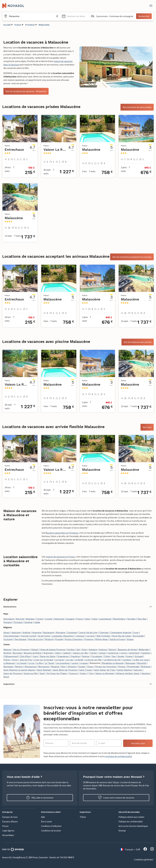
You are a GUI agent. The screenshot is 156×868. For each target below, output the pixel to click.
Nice (63, 666)
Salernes (138, 670)
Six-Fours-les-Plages (57, 673)
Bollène (7, 653)
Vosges (130, 639)
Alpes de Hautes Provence (53, 649)
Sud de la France (117, 639)
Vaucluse (146, 673)
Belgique (30, 619)
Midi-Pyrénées (103, 636)
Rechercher (144, 16)
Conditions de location (51, 831)
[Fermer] (151, 6)
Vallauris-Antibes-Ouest (128, 673)
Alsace (7, 632)
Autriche (20, 619)
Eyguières (75, 656)
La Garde (79, 660)
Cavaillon (146, 653)
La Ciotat (60, 660)
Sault (42, 673)
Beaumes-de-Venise (127, 649)
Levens (75, 663)
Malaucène (44, 25)
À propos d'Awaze (10, 822)
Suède (37, 622)
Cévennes (104, 632)
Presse (5, 826)
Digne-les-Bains (48, 656)
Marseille (142, 663)
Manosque (130, 663)
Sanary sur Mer (31, 673)
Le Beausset (9, 663)
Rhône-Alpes (102, 639)
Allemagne (9, 619)
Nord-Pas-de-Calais (122, 636)
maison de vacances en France (60, 557)
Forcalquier (97, 656)
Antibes (71, 649)
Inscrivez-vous (138, 743)
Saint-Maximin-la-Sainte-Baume (19, 670)
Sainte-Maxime (125, 670)
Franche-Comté (28, 636)
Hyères (7, 660)
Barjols (112, 649)
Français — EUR (130, 849)
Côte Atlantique (11, 636)
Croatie (49, 619)
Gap (114, 656)
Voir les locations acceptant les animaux (132, 257)
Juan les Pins (26, 660)
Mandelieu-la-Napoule (113, 663)
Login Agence (8, 831)
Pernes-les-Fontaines (106, 666)
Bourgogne (49, 632)
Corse (136, 632)
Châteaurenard (11, 656)
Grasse (129, 656)
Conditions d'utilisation (51, 826)
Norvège (131, 619)
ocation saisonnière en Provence (62, 533)
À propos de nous (10, 817)
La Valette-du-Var (112, 660)
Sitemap (122, 831)
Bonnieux (17, 653)
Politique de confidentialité (131, 822)
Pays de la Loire (36, 639)
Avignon (103, 649)
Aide (43, 817)
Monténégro (119, 619)
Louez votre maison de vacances (116, 798)
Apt (78, 649)
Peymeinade (133, 666)
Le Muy (40, 663)
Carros (124, 653)
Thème (83, 817)
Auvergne (37, 632)
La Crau (69, 660)
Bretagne (61, 632)
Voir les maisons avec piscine (138, 342)
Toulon (83, 673)
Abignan (7, 649)
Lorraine (91, 636)
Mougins (55, 666)
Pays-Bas (142, 619)
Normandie (138, 636)
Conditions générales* (144, 860)
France (18, 25)
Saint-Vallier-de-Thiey (105, 670)
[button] (75, 16)
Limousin (80, 636)
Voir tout (147, 427)
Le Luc (32, 663)
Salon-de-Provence (13, 673)
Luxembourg (105, 619)
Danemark (59, 619)
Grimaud (139, 656)
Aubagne (93, 649)
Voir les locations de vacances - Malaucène (26, 91)
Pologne (8, 622)
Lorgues (84, 663)
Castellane (134, 653)
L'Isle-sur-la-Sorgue (44, 660)
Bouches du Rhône (33, 653)
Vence (6, 677)
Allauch (35, 649)
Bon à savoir (46, 822)
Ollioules (72, 666)
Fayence (86, 656)
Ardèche (26, 632)
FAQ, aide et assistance (40, 798)
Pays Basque (20, 639)
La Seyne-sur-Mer (93, 660)
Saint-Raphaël (44, 670)
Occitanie (8, 639)
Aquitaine (16, 632)
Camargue (72, 632)
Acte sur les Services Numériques (133, 826)
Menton (19, 666)
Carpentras (113, 653)
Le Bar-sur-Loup (141, 660)
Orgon (90, 666)
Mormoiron (44, 666)
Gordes (121, 656)
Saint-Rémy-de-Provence (65, 670)
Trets (91, 673)
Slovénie (28, 622)
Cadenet (67, 653)
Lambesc (127, 660)
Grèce (87, 619)
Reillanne (146, 666)
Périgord (49, 639)
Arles (84, 649)
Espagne (70, 619)
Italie (95, 619)
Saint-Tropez (86, 670)
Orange (82, 666)
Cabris (58, 653)
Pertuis (122, 666)
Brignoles (48, 653)
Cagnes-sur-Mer (80, 653)
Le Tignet (49, 663)
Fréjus (107, 656)
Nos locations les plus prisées (137, 107)
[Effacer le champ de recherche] (57, 16)
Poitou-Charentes (74, 639)
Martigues (8, 666)
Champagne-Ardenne (121, 632)
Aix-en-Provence (21, 649)
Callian (93, 653)
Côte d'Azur (25, 656)
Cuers (35, 656)
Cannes (102, 653)
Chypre (40, 619)
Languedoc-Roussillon (63, 636)
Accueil (7, 25)
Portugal (18, 622)
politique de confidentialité (119, 756)
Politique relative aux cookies (131, 817)
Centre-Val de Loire (88, 632)
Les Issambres (63, 663)
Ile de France (44, 636)
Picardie (59, 639)
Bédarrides (144, 649)
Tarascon (73, 673)
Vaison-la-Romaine (105, 673)
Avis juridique (8, 835)
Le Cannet (22, 663)
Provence (30, 25)
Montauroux (30, 666)
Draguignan (63, 656)
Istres (15, 660)
